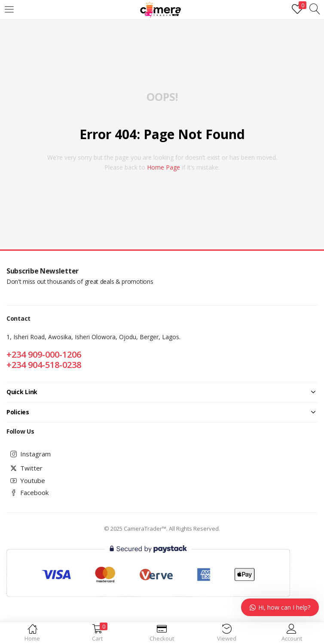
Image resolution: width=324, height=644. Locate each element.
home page (164, 167)
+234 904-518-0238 (44, 365)
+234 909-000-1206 (44, 354)
